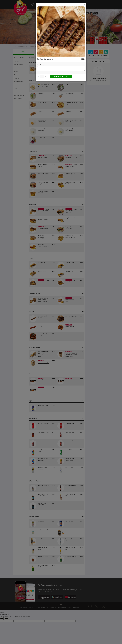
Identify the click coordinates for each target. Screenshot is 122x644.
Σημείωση (40, 65)
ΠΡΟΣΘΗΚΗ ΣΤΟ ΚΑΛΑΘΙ (61, 77)
